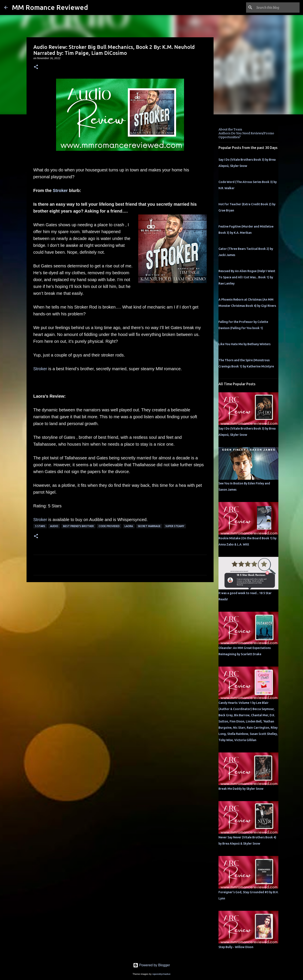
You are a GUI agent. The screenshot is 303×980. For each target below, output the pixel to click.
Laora (129, 526)
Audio (54, 526)
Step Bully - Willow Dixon (236, 947)
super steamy (175, 526)
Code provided (109, 526)
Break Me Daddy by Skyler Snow (241, 789)
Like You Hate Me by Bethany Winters (244, 344)
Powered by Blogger (152, 965)
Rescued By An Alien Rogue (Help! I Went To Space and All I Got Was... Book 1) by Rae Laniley (247, 277)
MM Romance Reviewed (50, 7)
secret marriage (149, 526)
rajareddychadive (161, 974)
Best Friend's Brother (78, 526)
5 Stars (40, 526)
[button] (36, 67)
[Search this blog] (277, 7)
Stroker (60, 190)
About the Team (230, 129)
